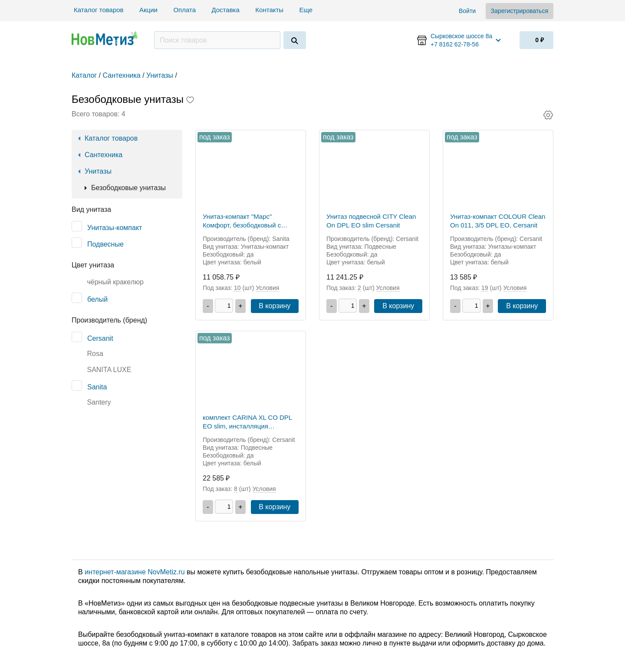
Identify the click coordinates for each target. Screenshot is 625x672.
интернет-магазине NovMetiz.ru (135, 572)
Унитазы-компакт (115, 228)
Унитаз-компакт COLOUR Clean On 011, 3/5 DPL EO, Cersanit (498, 221)
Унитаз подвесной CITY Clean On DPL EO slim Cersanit (371, 221)
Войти (467, 11)
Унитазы (98, 171)
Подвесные (105, 244)
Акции (148, 10)
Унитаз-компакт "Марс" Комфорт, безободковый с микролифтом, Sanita (242, 221)
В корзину (275, 306)
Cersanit (100, 338)
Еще (307, 10)
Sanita (97, 387)
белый (97, 299)
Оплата (184, 10)
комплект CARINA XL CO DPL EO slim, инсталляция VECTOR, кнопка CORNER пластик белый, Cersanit (247, 422)
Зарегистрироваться (520, 11)
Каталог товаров (99, 10)
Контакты (269, 10)
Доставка (225, 10)
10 (237, 288)
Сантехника (104, 155)
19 (485, 288)
